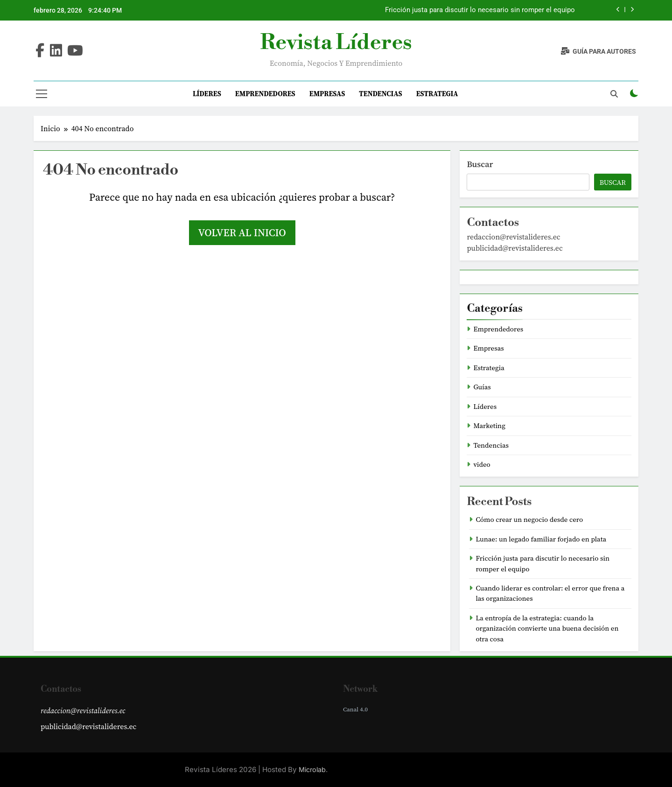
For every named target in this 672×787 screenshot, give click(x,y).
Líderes (207, 94)
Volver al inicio (242, 232)
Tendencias (380, 94)
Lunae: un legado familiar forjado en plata (541, 539)
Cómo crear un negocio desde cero (529, 520)
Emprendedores (265, 94)
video (482, 464)
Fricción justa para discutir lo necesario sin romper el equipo (480, 10)
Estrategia (437, 94)
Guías (482, 387)
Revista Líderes (336, 43)
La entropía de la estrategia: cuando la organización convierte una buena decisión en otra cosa (547, 629)
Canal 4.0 (355, 709)
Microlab (312, 769)
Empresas (327, 94)
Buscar (480, 164)
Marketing (489, 426)
